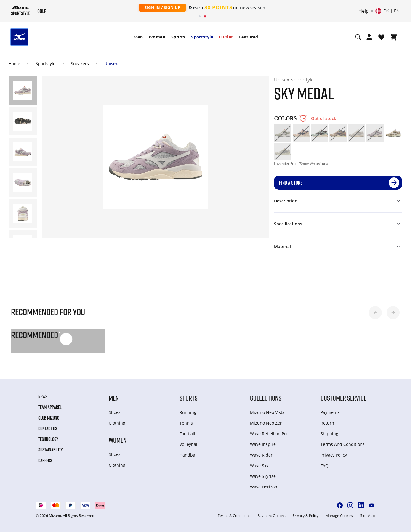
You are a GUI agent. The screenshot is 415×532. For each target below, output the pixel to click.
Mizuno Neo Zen (266, 423)
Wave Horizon (264, 487)
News (43, 396)
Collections (266, 398)
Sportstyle (202, 37)
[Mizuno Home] (21, 10)
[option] (283, 133)
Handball (189, 455)
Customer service (343, 398)
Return (327, 423)
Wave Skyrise (263, 476)
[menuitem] (138, 37)
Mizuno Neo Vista (267, 412)
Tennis (186, 423)
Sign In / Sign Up (162, 7)
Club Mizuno (49, 418)
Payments (330, 412)
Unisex (111, 64)
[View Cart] (394, 37)
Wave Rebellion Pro (269, 434)
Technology (48, 439)
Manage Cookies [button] (339, 516)
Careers (45, 460)
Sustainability (51, 450)
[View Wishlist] (381, 37)
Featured (249, 37)
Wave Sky (259, 466)
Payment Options (271, 516)
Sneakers (80, 64)
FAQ (325, 466)
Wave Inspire (263, 444)
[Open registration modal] (369, 37)
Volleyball (189, 444)
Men (138, 37)
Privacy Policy (334, 455)
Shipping (329, 434)
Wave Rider (261, 455)
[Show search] (358, 37)
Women (157, 37)
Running (188, 412)
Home (14, 64)
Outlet (226, 37)
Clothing (117, 423)
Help (364, 11)
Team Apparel (50, 407)
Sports (178, 37)
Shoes (115, 412)
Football (187, 434)
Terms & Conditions (234, 516)
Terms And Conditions (343, 444)
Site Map (367, 516)
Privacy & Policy (306, 516)
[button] (375, 313)
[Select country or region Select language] (387, 11)
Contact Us (48, 428)
